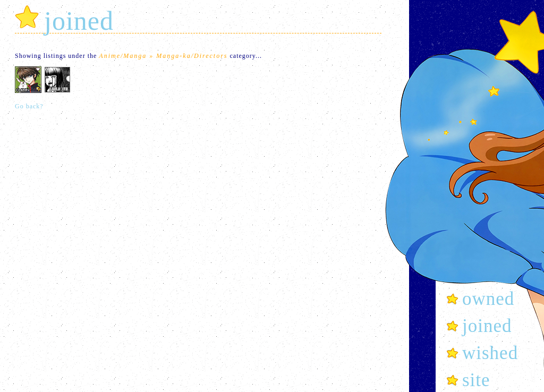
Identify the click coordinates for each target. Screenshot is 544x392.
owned (488, 299)
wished (490, 353)
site (476, 380)
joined (487, 326)
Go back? (29, 106)
